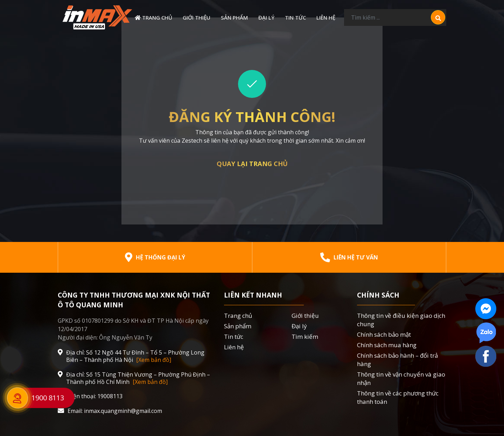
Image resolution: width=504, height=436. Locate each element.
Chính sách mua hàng (387, 345)
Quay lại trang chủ (252, 163)
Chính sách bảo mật (384, 334)
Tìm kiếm (305, 337)
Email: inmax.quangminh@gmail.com (110, 411)
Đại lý (266, 17)
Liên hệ (326, 17)
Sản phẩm (234, 17)
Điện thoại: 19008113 (90, 396)
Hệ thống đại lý (155, 257)
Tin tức (295, 17)
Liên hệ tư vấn (349, 257)
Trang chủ (153, 17)
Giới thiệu (197, 17)
